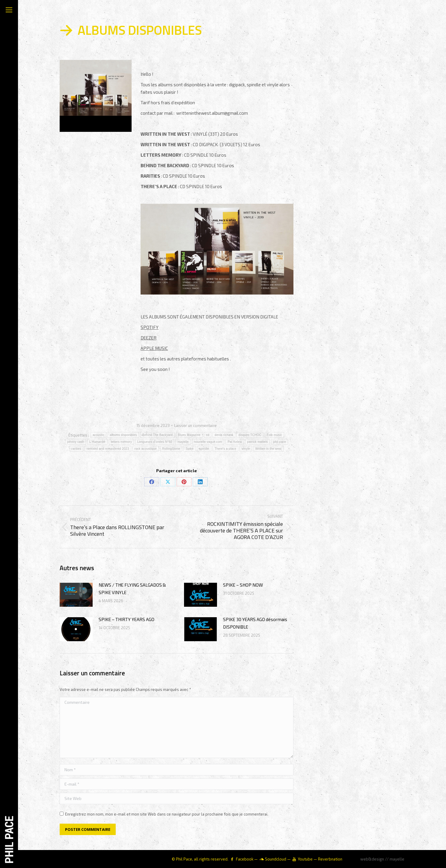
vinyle (246, 449)
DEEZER (149, 338)
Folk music (274, 435)
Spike (190, 449)
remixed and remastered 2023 (108, 449)
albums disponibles (123, 435)
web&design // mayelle (382, 859)
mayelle (183, 442)
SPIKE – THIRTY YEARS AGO (126, 619)
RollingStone (171, 449)
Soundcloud (276, 859)
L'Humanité (97, 442)
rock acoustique (146, 449)
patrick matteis (258, 442)
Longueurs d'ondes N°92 (155, 442)
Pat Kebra (235, 442)
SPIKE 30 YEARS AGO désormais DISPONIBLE (255, 623)
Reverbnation (330, 859)
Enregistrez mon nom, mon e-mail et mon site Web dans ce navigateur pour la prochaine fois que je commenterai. (167, 814)
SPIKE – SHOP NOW (243, 585)
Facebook (245, 859)
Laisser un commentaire (195, 425)
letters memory (121, 442)
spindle (204, 449)
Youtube (305, 859)
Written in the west (269, 449)
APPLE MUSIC (154, 348)
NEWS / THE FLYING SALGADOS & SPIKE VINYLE (132, 589)
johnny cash (76, 442)
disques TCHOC (250, 435)
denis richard (224, 435)
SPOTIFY (150, 327)
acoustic (98, 435)
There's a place (226, 449)
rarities (76, 449)
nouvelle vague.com (208, 442)
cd (208, 435)
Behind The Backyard (158, 435)
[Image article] (76, 595)
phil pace (280, 442)
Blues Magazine (189, 435)
